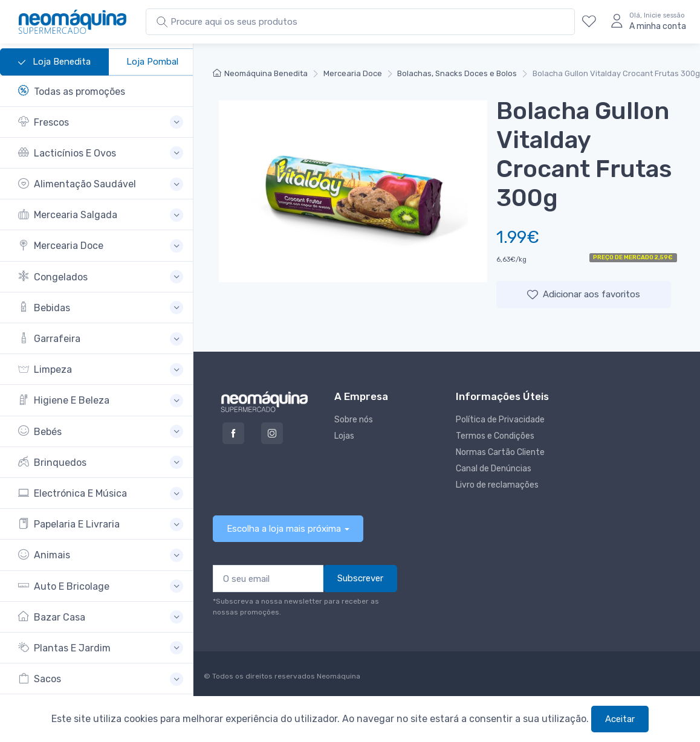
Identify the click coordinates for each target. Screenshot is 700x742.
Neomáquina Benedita (260, 73)
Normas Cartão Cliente (500, 452)
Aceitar (620, 719)
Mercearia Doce (353, 73)
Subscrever (360, 578)
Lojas (344, 436)
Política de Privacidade (500, 420)
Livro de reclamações (497, 485)
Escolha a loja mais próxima (284, 529)
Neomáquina (338, 676)
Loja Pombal (152, 62)
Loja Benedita (54, 62)
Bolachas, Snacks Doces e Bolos (457, 73)
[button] (101, 122)
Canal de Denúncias (494, 469)
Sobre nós (354, 420)
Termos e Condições (495, 436)
